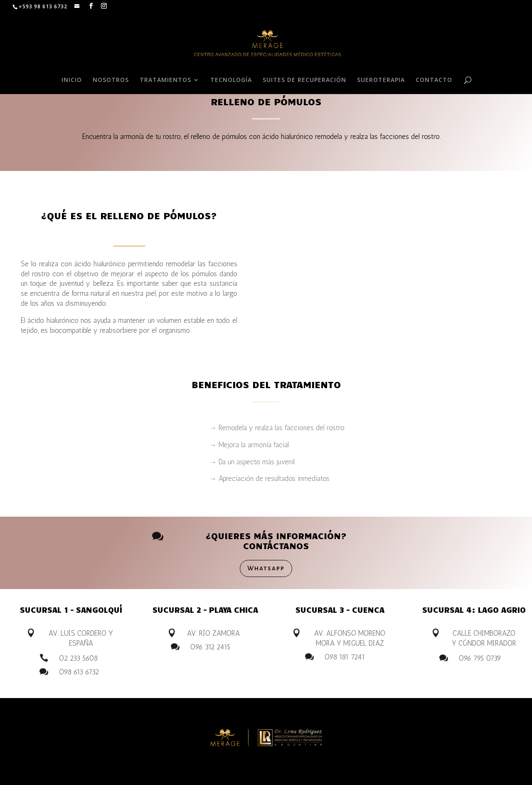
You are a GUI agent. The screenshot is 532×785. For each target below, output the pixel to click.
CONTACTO (434, 80)
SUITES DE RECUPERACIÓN (304, 80)
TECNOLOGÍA (231, 80)
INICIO (72, 80)
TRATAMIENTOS (165, 80)
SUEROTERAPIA (381, 80)
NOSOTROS (111, 80)
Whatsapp (266, 568)
